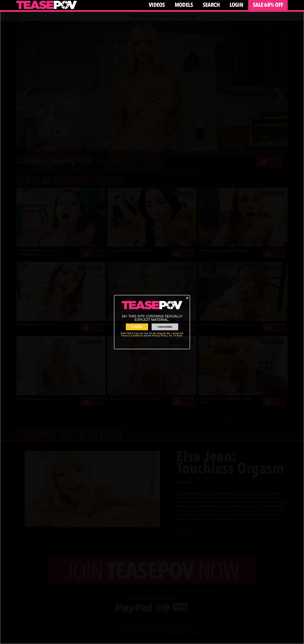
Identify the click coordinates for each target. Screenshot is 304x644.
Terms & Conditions (132, 336)
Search (211, 5)
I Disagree (165, 327)
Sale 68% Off (268, 5)
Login (236, 5)
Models (184, 5)
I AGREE (137, 327)
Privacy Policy (160, 336)
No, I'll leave (176, 336)
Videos (157, 5)
